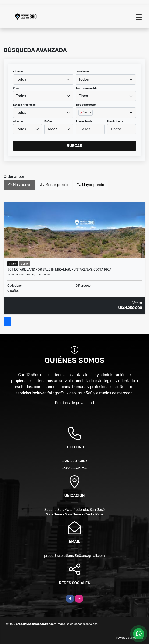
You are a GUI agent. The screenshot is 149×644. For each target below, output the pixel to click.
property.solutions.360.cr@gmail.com (74, 556)
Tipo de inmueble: (87, 88)
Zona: (17, 88)
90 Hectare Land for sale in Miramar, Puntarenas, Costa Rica (59, 269)
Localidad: (82, 72)
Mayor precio (90, 185)
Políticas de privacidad (75, 403)
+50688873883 (74, 461)
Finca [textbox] (83, 96)
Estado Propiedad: (25, 105)
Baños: (49, 121)
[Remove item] (82, 113)
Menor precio (54, 185)
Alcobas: (19, 121)
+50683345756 (74, 468)
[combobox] (43, 79)
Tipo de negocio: (86, 105)
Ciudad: (18, 72)
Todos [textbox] (21, 79)
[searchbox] (80, 120)
